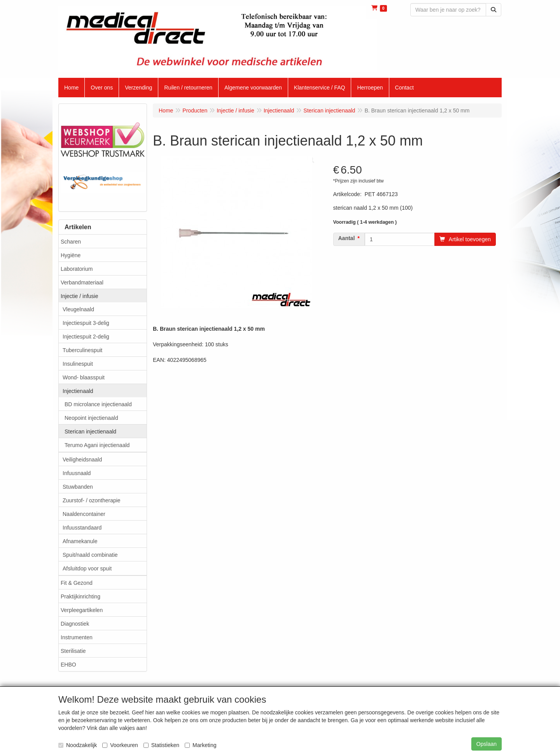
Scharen (71, 242)
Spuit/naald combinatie (90, 555)
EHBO (68, 665)
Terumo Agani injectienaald (97, 445)
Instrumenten (77, 637)
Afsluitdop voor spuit (87, 568)
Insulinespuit (78, 364)
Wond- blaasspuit (84, 377)
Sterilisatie (73, 651)
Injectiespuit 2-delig (86, 337)
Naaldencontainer (84, 514)
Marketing (200, 745)
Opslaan (486, 744)
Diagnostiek (75, 624)
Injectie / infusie (80, 296)
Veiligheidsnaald (82, 460)
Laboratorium (77, 269)
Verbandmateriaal (82, 282)
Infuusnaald (77, 473)
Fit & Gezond (77, 583)
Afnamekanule (80, 541)
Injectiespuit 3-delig (86, 323)
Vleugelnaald (78, 309)
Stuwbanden (78, 487)
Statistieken (161, 745)
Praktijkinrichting (80, 596)
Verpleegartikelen (82, 610)
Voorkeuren (120, 745)
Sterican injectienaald (90, 431)
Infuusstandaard (82, 528)
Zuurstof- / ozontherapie (92, 500)
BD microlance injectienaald (98, 404)
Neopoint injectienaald (91, 418)
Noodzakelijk (78, 745)
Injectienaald (78, 391)
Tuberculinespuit (82, 350)
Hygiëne (71, 255)
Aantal (347, 238)
